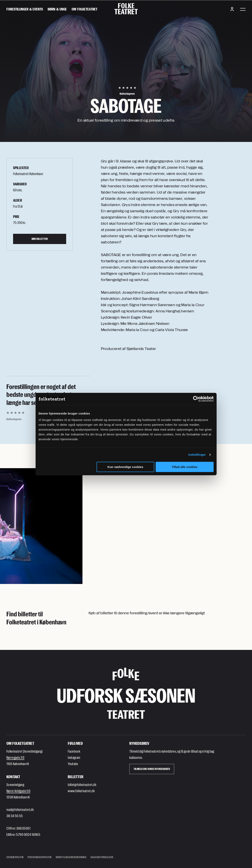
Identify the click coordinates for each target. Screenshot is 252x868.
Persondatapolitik (40, 857)
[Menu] (243, 9)
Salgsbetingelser (102, 857)
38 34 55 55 (15, 816)
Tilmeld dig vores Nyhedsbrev (152, 769)
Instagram (74, 757)
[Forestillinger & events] (25, 9)
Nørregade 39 (15, 757)
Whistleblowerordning (71, 857)
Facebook (74, 751)
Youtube (73, 764)
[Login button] (232, 9)
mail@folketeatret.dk (20, 810)
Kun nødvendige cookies (125, 467)
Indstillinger (197, 455)
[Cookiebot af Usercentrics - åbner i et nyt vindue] (196, 399)
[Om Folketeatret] (84, 9)
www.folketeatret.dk (81, 791)
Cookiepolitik (15, 857)
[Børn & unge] (57, 9)
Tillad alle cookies (185, 467)
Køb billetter (40, 239)
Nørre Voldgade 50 (18, 791)
